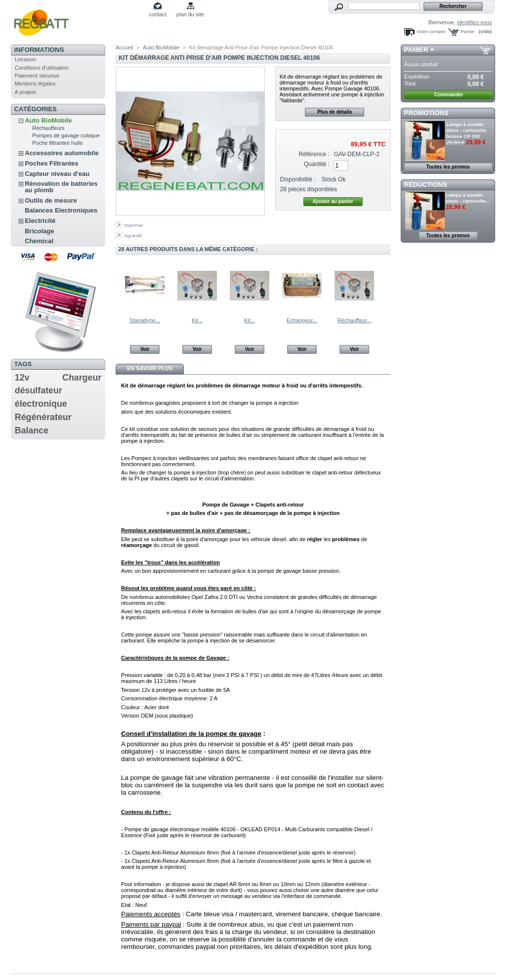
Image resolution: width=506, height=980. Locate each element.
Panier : (469, 31)
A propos (25, 92)
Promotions (426, 113)
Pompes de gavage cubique (66, 135)
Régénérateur (43, 417)
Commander (449, 95)
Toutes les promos (448, 167)
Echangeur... (302, 320)
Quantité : (317, 164)
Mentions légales (35, 84)
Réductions (426, 185)
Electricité (40, 221)
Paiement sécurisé (37, 76)
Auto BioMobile (48, 120)
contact (157, 14)
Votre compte (431, 31)
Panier (416, 50)
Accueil (124, 47)
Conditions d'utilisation (42, 68)
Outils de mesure (51, 200)
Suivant (386, 285)
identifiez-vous (474, 22)
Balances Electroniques (61, 210)
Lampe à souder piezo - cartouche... (468, 198)
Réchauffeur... (354, 320)
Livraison (26, 59)
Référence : (315, 154)
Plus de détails (335, 112)
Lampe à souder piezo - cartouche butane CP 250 (466, 130)
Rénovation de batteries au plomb (61, 187)
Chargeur (82, 378)
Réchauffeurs (48, 128)
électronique (41, 404)
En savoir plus (150, 368)
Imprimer (134, 225)
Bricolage (39, 231)
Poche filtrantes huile (57, 143)
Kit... (197, 320)
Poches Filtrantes (51, 163)
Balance (32, 430)
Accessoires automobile (62, 153)
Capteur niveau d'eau (57, 174)
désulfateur (39, 390)
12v (22, 378)
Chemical (39, 241)
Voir (145, 349)
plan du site (190, 14)
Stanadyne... (145, 320)
